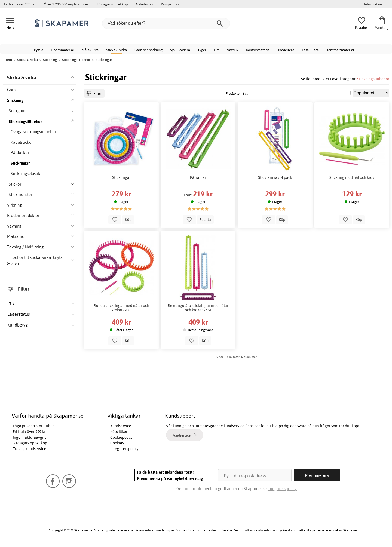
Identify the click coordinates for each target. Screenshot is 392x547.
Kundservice (121, 426)
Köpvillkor (119, 432)
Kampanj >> (170, 4)
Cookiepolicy (121, 437)
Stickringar (121, 177)
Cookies (117, 443)
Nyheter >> (144, 4)
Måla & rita (90, 50)
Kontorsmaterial (258, 50)
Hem (8, 60)
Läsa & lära (310, 50)
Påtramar (198, 177)
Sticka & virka (117, 50)
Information (373, 4)
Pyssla (39, 50)
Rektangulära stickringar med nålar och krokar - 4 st (198, 308)
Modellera (286, 50)
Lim (217, 50)
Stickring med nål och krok (352, 177)
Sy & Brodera (180, 50)
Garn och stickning (148, 50)
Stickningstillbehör (373, 79)
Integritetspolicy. (282, 489)
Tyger (202, 50)
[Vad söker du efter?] (166, 23)
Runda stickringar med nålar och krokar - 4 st (121, 308)
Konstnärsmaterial (340, 50)
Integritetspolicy (124, 449)
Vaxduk (233, 50)
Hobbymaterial (62, 50)
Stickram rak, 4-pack (275, 177)
